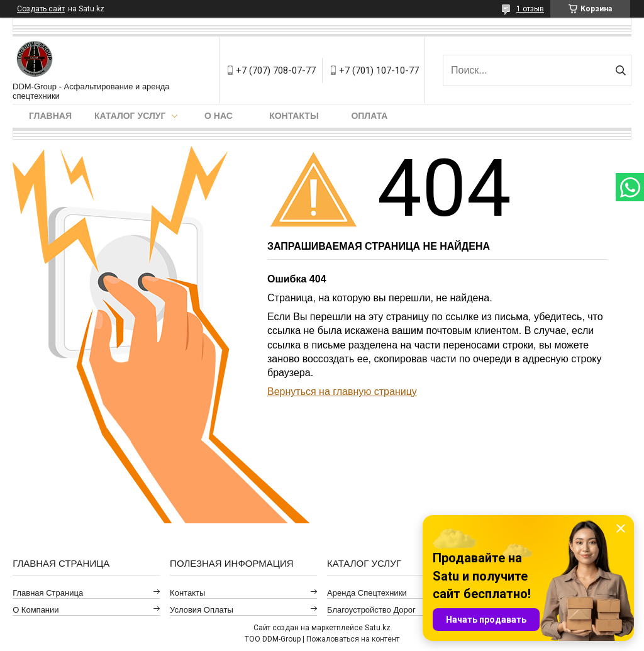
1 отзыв (530, 9)
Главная (50, 116)
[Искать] (620, 70)
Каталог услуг (130, 116)
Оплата (369, 116)
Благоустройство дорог (371, 610)
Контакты (294, 116)
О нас (219, 116)
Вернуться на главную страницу (342, 392)
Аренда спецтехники (367, 593)
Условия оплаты (202, 610)
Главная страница (48, 593)
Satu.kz (378, 628)
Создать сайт (41, 9)
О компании (36, 610)
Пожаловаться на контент (353, 639)
